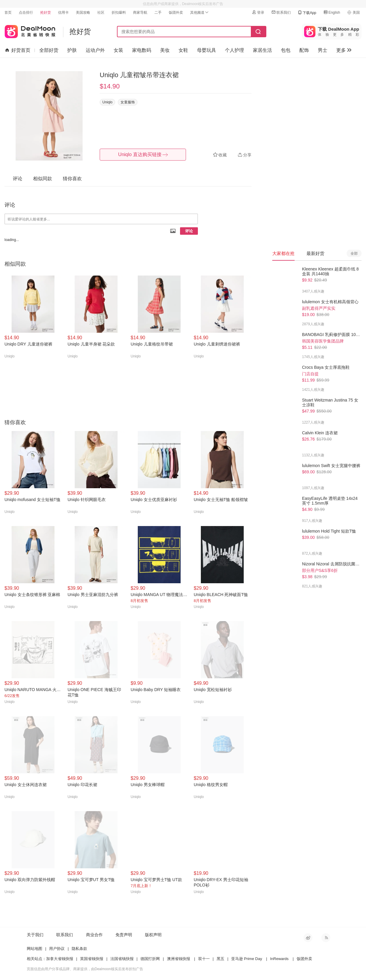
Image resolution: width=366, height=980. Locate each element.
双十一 (204, 959)
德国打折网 (150, 959)
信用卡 (63, 13)
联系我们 (281, 12)
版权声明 (153, 935)
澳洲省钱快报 (179, 959)
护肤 (72, 50)
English (332, 12)
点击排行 (26, 13)
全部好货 (49, 50)
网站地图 (35, 949)
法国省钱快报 (122, 959)
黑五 (220, 959)
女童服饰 (128, 102)
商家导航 (140, 13)
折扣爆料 (119, 13)
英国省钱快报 (92, 959)
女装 (118, 50)
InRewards (279, 959)
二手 (158, 13)
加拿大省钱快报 (60, 959)
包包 (286, 50)
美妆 (165, 50)
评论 (189, 231)
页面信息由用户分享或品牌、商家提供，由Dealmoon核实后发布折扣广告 (85, 969)
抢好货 (46, 13)
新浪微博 (308, 938)
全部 (354, 253)
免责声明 (124, 935)
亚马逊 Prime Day (247, 959)
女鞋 (183, 50)
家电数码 (142, 50)
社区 (101, 13)
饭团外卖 (176, 13)
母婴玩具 (207, 50)
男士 (323, 50)
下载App (307, 13)
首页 (8, 13)
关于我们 (35, 935)
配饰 (304, 50)
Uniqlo (107, 102)
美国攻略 (83, 13)
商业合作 (94, 935)
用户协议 (57, 949)
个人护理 (234, 50)
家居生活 (262, 50)
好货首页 (18, 50)
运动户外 (95, 50)
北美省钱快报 (30, 30)
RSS (326, 938)
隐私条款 (79, 949)
